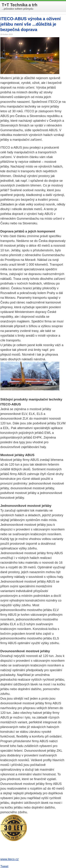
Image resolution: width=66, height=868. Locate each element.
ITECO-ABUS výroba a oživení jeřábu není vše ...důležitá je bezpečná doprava (31, 24)
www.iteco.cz (10, 859)
